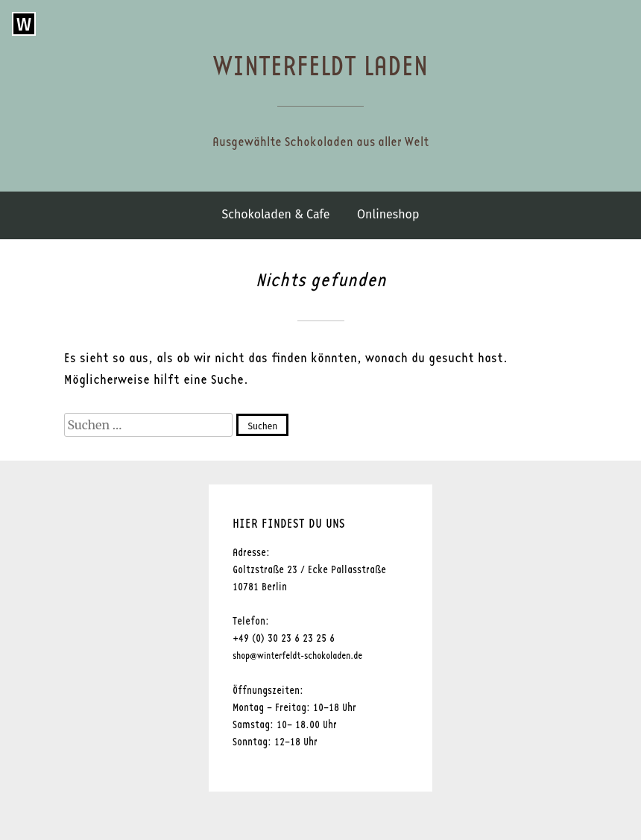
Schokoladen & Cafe (276, 214)
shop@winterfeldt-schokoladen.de (297, 656)
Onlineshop (388, 214)
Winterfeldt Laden (320, 67)
